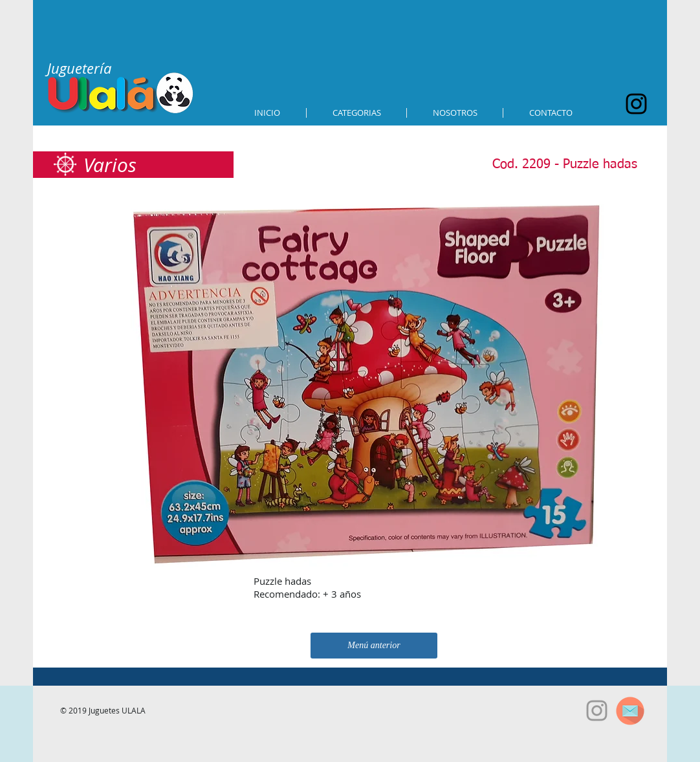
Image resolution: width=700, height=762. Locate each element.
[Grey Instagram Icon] (597, 711)
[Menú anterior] (374, 646)
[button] (356, 113)
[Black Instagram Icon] (636, 104)
